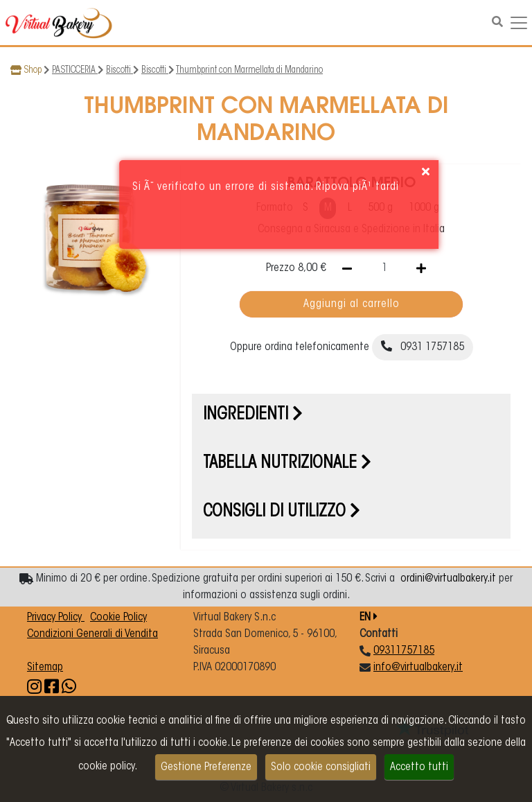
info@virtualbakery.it (418, 668)
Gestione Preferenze (206, 767)
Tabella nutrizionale (287, 464)
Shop (33, 71)
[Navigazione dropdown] (519, 23)
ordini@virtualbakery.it (448, 579)
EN (369, 618)
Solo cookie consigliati (321, 767)
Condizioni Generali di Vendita (92, 634)
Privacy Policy (56, 618)
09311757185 (404, 651)
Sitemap (45, 668)
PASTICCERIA (75, 71)
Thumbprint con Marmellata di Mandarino (249, 71)
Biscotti (119, 71)
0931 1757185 (423, 347)
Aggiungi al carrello (352, 304)
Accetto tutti (419, 767)
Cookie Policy (118, 618)
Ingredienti (253, 415)
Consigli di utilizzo (282, 512)
